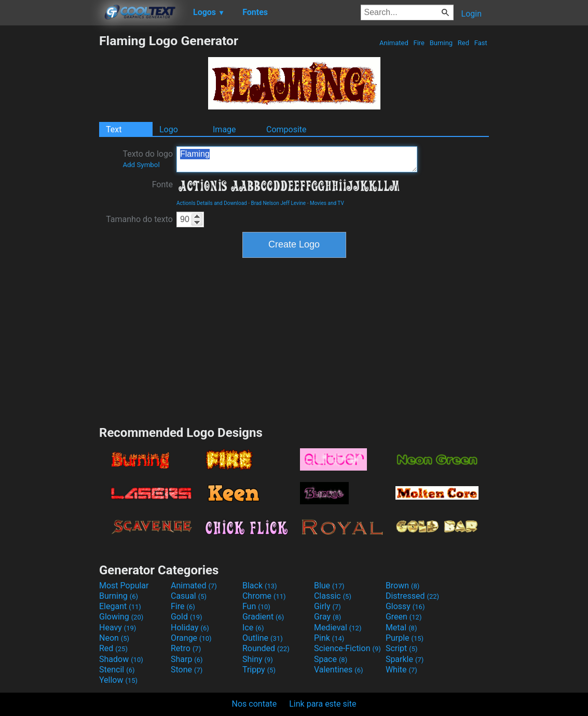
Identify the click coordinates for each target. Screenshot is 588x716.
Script (402, 648)
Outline (263, 638)
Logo (169, 129)
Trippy (259, 670)
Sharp (187, 659)
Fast (481, 43)
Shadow (121, 659)
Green (404, 617)
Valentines (339, 670)
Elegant (120, 606)
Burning (441, 43)
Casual (189, 596)
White (401, 670)
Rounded (266, 648)
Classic (333, 596)
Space (331, 659)
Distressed (412, 596)
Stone (187, 670)
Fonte (162, 184)
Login (471, 14)
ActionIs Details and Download (212, 203)
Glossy (405, 606)
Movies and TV (327, 203)
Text (114, 129)
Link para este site (323, 704)
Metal (401, 628)
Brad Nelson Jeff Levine (278, 203)
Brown (402, 586)
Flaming (297, 159)
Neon (114, 638)
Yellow (118, 680)
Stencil (117, 670)
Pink (329, 638)
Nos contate (255, 704)
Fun (256, 606)
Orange (191, 638)
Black (260, 586)
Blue (329, 586)
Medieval (338, 628)
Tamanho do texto (139, 219)
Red (464, 43)
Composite (286, 129)
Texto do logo (148, 159)
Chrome (264, 596)
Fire (419, 43)
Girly (327, 606)
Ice (253, 628)
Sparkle (405, 659)
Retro (186, 648)
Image (224, 129)
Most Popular (124, 586)
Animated (394, 43)
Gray (327, 617)
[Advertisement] (49, 189)
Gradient (263, 617)
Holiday (190, 628)
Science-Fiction (347, 648)
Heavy (118, 628)
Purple (405, 638)
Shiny (258, 659)
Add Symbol (141, 165)
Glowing (121, 617)
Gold (187, 617)
